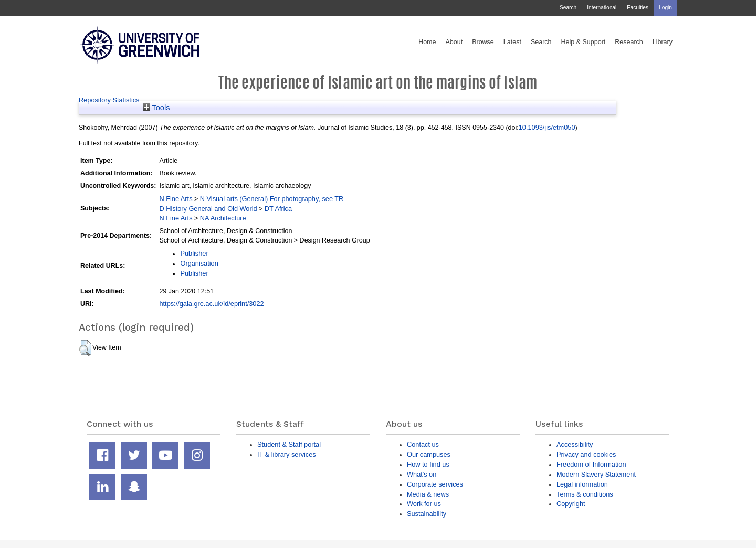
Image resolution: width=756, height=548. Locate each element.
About (454, 42)
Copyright (571, 504)
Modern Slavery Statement (596, 474)
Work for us (424, 504)
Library (663, 42)
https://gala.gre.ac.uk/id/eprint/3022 (211, 304)
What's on (422, 474)
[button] (85, 348)
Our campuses (429, 454)
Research (629, 42)
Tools (156, 108)
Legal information (582, 484)
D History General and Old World (208, 209)
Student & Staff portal (289, 444)
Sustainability (427, 514)
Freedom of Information (591, 464)
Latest (512, 42)
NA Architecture (223, 218)
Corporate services (435, 484)
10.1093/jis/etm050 (547, 127)
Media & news (428, 494)
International (602, 8)
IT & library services (287, 454)
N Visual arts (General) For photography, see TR (272, 199)
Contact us (423, 444)
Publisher (194, 253)
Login (665, 8)
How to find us (428, 464)
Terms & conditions (585, 494)
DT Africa (278, 209)
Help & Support (584, 42)
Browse (483, 42)
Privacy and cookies (586, 454)
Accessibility (575, 444)
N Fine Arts (176, 199)
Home (427, 42)
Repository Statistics (109, 100)
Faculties (638, 8)
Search (568, 8)
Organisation (199, 263)
